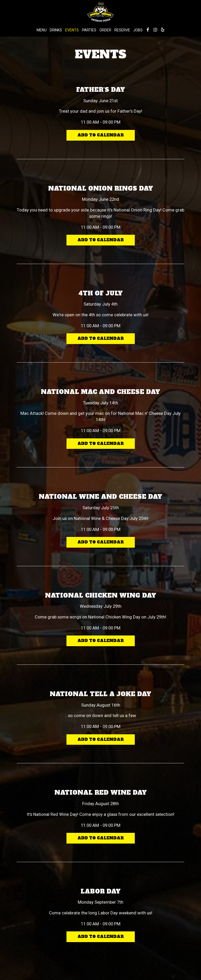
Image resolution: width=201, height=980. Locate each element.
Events (72, 30)
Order (105, 30)
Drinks (56, 30)
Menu (42, 30)
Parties (89, 30)
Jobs (138, 30)
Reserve (122, 30)
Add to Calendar (101, 135)
